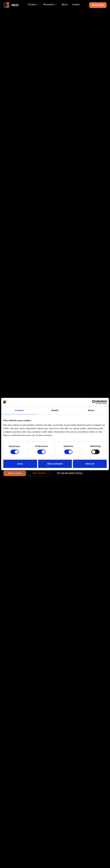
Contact (76, 4)
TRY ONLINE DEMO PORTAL (70, 473)
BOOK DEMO (98, 5)
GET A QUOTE (39, 473)
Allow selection (55, 464)
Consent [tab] (19, 410)
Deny (20, 464)
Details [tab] (55, 410)
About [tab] (91, 410)
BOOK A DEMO (15, 473)
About (65, 4)
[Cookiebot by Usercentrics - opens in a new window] (94, 402)
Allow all (90, 464)
